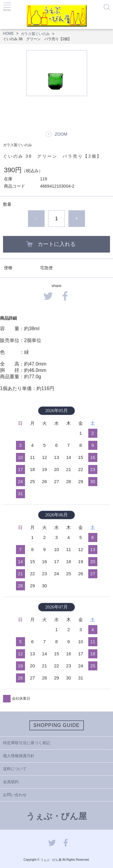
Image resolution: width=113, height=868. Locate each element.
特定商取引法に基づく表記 (27, 743)
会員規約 (11, 782)
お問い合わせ (15, 795)
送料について (15, 769)
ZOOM (61, 134)
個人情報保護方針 (19, 756)
